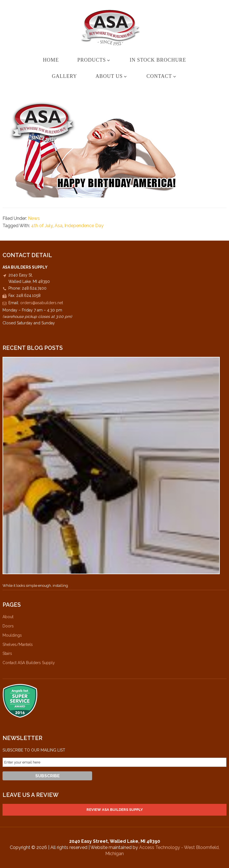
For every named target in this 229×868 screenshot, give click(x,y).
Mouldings (12, 635)
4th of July (42, 226)
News (34, 218)
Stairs (7, 653)
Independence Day (84, 226)
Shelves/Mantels (18, 644)
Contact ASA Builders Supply (29, 663)
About (8, 617)
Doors (8, 626)
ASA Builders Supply (114, 28)
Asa (59, 226)
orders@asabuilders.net (42, 303)
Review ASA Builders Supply (115, 810)
